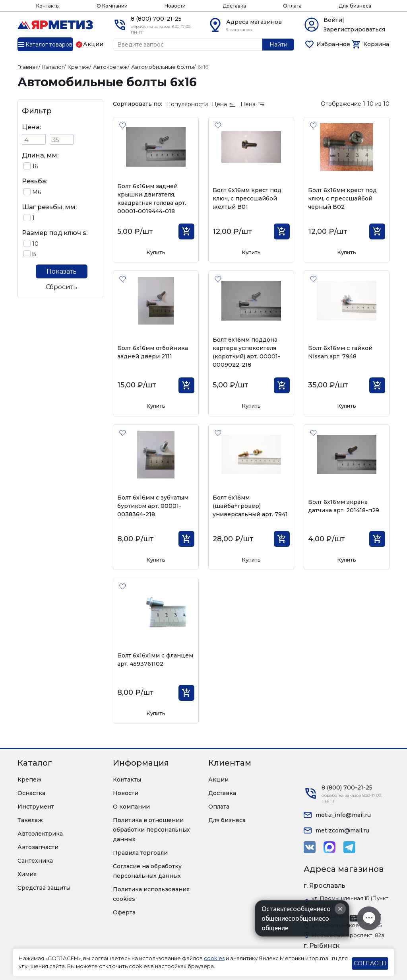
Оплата (292, 6)
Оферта (124, 912)
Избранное (333, 44)
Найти (278, 45)
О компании (131, 807)
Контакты (48, 6)
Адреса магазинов (254, 22)
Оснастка (31, 793)
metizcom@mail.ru (342, 830)
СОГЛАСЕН (370, 963)
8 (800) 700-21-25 (156, 19)
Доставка (234, 6)
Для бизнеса (355, 6)
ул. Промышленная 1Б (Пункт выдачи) (350, 902)
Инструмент (36, 807)
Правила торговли (140, 853)
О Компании (112, 6)
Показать (62, 271)
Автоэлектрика (40, 834)
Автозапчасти (38, 847)
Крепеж (30, 780)
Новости (175, 6)
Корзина (376, 44)
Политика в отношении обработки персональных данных (151, 830)
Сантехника (35, 861)
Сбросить (61, 287)
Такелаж (30, 820)
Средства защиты (44, 888)
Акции (218, 780)
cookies (214, 958)
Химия (27, 874)
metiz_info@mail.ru (343, 815)
